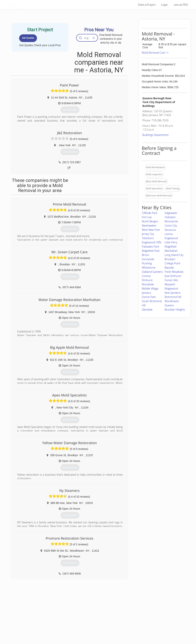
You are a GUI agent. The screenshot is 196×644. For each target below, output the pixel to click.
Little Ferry (171, 242)
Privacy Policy (139, 616)
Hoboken (170, 217)
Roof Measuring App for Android (95, 629)
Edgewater (171, 213)
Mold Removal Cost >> (155, 53)
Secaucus (170, 230)
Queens (169, 305)
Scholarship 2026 (141, 612)
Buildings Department (156, 135)
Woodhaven (172, 301)
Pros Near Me (43, 616)
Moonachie (171, 221)
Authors (136, 620)
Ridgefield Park (151, 251)
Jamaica (146, 293)
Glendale (147, 309)
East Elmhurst (173, 276)
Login (164, 5)
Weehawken (149, 226)
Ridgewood (171, 289)
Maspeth (170, 284)
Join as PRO (181, 5)
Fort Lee (147, 217)
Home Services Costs (47, 612)
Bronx (145, 255)
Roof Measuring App (89, 620)
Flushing (147, 263)
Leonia (169, 234)
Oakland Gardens (152, 272)
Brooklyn (170, 259)
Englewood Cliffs (152, 242)
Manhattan (171, 251)
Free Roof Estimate (46, 625)
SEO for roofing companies (146, 629)
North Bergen (150, 221)
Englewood (171, 238)
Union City (171, 226)
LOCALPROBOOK (29, 5)
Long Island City (174, 255)
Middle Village (150, 289)
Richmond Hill (173, 297)
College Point (172, 263)
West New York (151, 230)
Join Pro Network (87, 612)
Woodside (148, 284)
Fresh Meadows (174, 272)
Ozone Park (149, 297)
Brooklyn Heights (175, 309)
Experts (82, 616)
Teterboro (148, 238)
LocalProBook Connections (146, 625)
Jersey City (148, 234)
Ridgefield (170, 247)
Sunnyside (148, 259)
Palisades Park (150, 247)
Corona (146, 276)
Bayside (169, 268)
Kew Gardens (173, 293)
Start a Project (147, 5)
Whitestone (149, 268)
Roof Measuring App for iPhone (95, 625)
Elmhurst (147, 280)
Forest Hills (171, 280)
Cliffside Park (150, 213)
